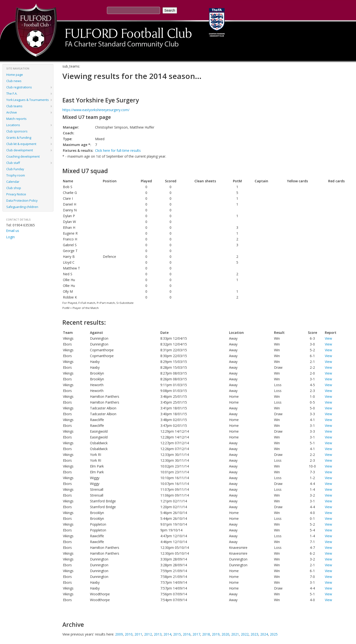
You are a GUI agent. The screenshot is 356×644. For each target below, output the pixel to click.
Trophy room (16, 175)
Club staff (13, 163)
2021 (235, 634)
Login (10, 237)
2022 (245, 634)
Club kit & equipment (21, 144)
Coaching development (23, 157)
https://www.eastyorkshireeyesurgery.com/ (96, 110)
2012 (148, 634)
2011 (138, 634)
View (328, 338)
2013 (158, 634)
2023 (254, 634)
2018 (206, 634)
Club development (20, 150)
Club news (14, 81)
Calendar (13, 182)
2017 (196, 634)
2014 (167, 634)
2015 (177, 634)
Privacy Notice (16, 194)
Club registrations (19, 87)
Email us (13, 231)
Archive (12, 112)
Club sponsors (17, 131)
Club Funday (15, 169)
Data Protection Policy (22, 201)
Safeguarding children (22, 207)
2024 (264, 634)
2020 (225, 634)
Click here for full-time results (118, 150)
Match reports (16, 119)
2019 (216, 634)
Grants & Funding (19, 138)
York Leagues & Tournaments (28, 100)
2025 (274, 634)
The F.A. (12, 94)
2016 (187, 634)
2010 (129, 634)
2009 (119, 634)
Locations (13, 125)
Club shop (14, 188)
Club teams (14, 106)
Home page (15, 75)
